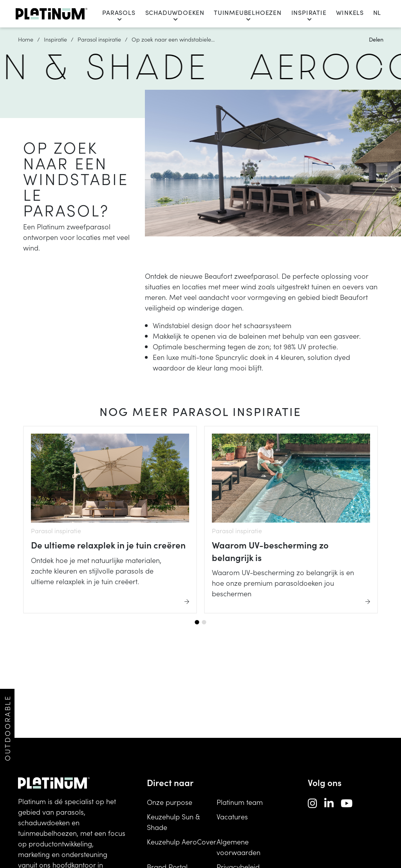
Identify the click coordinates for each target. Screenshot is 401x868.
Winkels (350, 12)
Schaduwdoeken (175, 15)
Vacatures (232, 816)
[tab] (197, 622)
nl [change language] (377, 12)
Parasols (119, 15)
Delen (376, 39)
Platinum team (240, 802)
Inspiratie (309, 15)
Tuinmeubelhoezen (248, 15)
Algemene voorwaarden (238, 847)
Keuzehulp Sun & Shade (173, 822)
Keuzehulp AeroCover (182, 842)
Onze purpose (170, 802)
